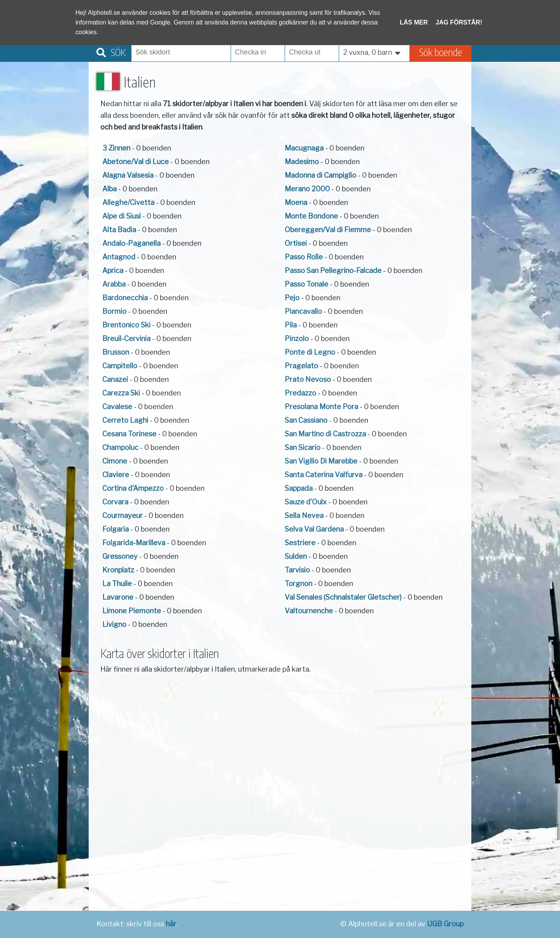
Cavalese (117, 407)
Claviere (116, 475)
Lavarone (118, 597)
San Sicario (303, 447)
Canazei (115, 379)
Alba (109, 189)
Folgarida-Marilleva (134, 543)
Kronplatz (118, 570)
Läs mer (414, 22)
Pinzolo (297, 339)
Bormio (114, 311)
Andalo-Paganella (131, 243)
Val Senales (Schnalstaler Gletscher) (343, 597)
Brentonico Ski (126, 325)
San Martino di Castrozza (325, 434)
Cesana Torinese (129, 434)
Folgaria (115, 529)
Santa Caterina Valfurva (324, 475)
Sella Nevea (304, 515)
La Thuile (117, 584)
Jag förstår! (459, 22)
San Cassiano (306, 420)
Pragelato (301, 366)
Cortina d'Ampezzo (133, 488)
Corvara (115, 502)
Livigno (114, 624)
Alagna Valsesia (128, 175)
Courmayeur (122, 515)
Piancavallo (303, 311)
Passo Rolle (304, 257)
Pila (291, 325)
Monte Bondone (311, 216)
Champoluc (120, 447)
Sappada (299, 488)
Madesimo (302, 162)
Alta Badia (119, 230)
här (171, 924)
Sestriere (300, 543)
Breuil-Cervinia (126, 339)
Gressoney (120, 556)
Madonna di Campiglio (320, 175)
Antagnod (119, 257)
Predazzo (300, 393)
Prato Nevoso (308, 379)
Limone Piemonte (132, 611)
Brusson (116, 352)
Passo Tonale (306, 284)
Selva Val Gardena (314, 529)
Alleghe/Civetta (128, 202)
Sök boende (441, 52)
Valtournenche (309, 611)
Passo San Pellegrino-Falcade (333, 270)
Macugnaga (304, 148)
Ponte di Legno (310, 352)
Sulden (296, 556)
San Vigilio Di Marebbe (321, 461)
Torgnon (298, 584)
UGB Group (445, 924)
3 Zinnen (116, 148)
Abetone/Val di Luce (136, 162)
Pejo (292, 298)
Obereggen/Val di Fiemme (328, 230)
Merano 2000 (307, 189)
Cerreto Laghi (125, 420)
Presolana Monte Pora (321, 407)
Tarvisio (297, 570)
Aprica (113, 270)
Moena (296, 202)
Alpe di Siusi (122, 216)
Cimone (115, 461)
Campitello (120, 366)
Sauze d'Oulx (306, 502)
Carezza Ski (121, 393)
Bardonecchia (125, 298)
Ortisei (296, 243)
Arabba (114, 284)
